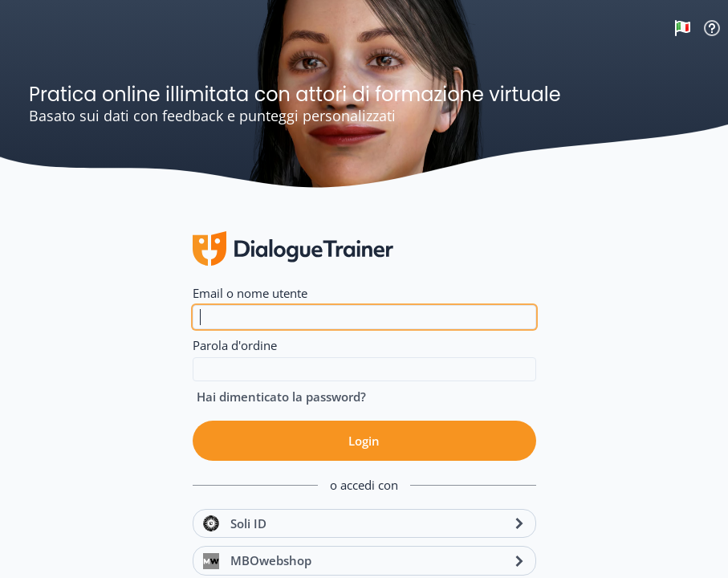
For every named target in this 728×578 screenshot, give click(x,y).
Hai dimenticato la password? (281, 397)
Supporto (712, 28)
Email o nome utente (250, 293)
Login (364, 441)
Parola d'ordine (235, 345)
